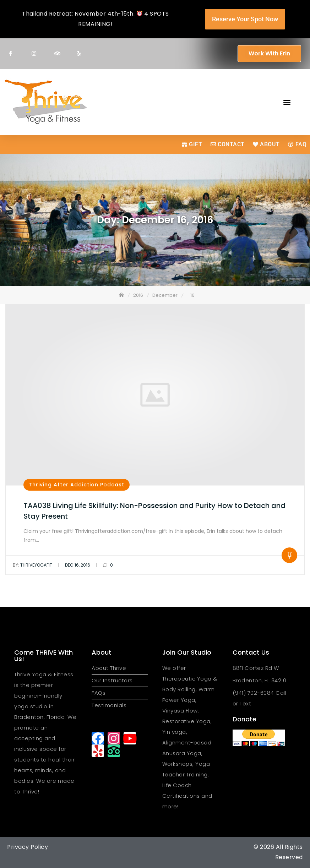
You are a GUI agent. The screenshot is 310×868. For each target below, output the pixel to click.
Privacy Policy (28, 847)
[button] (287, 102)
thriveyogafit (32, 565)
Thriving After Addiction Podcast (77, 485)
